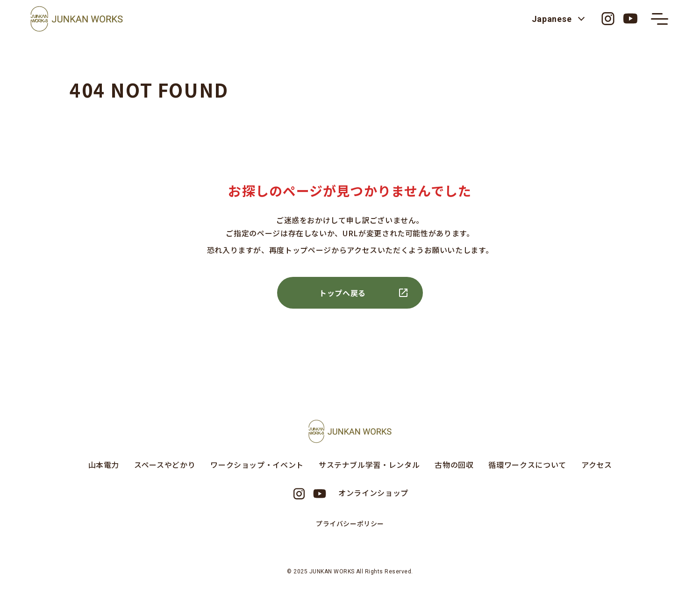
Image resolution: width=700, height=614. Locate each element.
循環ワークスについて (527, 465)
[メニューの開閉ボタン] (658, 19)
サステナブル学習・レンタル (369, 465)
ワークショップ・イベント (257, 465)
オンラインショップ (373, 493)
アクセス (597, 465)
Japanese (549, 19)
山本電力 (104, 465)
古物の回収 (454, 465)
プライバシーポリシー (350, 523)
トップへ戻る (343, 293)
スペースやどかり (165, 465)
